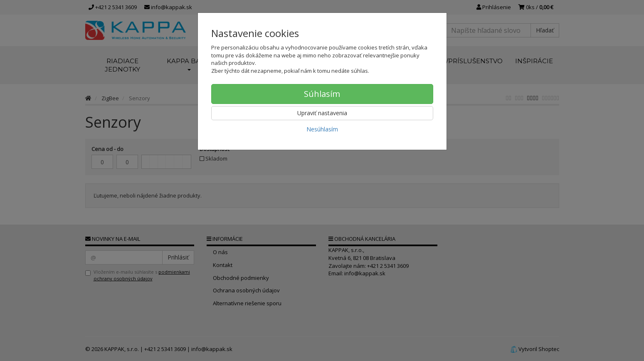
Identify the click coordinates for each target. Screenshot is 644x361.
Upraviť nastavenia (322, 113)
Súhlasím (322, 94)
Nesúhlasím (322, 129)
